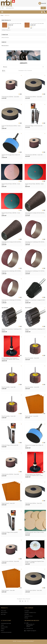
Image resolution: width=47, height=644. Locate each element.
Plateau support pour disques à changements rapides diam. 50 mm (10, 359)
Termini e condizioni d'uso (30, 612)
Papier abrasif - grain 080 (32, 416)
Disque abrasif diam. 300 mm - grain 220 (34, 184)
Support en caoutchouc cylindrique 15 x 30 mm (35, 330)
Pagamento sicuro (29, 616)
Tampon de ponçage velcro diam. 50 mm (11, 155)
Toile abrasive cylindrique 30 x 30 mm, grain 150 (35, 242)
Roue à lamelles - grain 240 (32, 387)
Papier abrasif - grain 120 (8, 503)
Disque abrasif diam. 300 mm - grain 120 (11, 213)
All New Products (6, 30)
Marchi (4, 42)
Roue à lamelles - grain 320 (32, 358)
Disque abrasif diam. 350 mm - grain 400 (11, 184)
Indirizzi (3, 629)
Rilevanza (23, 67)
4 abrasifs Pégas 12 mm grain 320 (34, 126)
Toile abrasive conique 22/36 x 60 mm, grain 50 (11, 242)
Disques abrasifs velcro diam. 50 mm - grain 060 (35, 533)
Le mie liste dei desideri (6, 632)
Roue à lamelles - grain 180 (9, 387)
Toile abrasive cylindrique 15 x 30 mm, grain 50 (11, 301)
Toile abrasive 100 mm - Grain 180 (10, 474)
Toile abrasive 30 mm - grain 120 (33, 503)
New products (4, 612)
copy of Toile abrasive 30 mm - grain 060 (11, 126)
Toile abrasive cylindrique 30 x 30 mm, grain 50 (11, 272)
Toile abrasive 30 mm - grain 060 (33, 97)
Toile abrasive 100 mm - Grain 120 (34, 155)
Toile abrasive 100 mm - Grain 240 (10, 561)
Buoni (2, 630)
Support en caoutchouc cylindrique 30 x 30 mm (12, 330)
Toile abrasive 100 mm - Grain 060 (10, 97)
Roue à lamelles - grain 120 (9, 416)
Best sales (3, 614)
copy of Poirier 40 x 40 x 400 (15, 23)
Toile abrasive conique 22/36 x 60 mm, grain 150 (35, 213)
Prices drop (4, 611)
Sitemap (26, 618)
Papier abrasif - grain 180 (8, 590)
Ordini (2, 625)
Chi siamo (27, 614)
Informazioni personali (6, 623)
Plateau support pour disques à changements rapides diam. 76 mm (34, 475)
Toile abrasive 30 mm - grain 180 (33, 590)
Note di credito (4, 627)
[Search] (23, 8)
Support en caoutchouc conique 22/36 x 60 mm (35, 301)
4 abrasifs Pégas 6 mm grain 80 (10, 532)
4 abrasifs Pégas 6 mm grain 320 (10, 445)
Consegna (27, 611)
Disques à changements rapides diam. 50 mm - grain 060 (35, 562)
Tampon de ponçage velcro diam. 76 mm (34, 446)
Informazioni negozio (32, 620)
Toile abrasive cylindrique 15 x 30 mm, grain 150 (35, 272)
